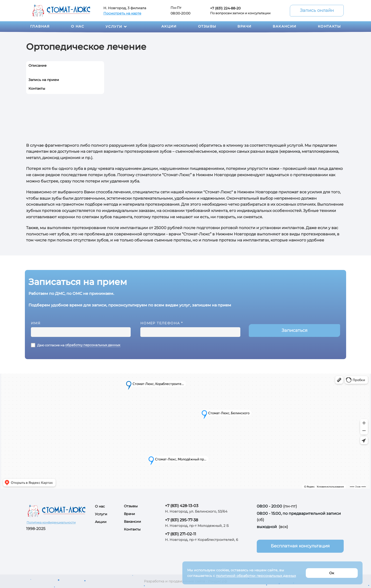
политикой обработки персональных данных (256, 576)
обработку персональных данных (93, 345)
